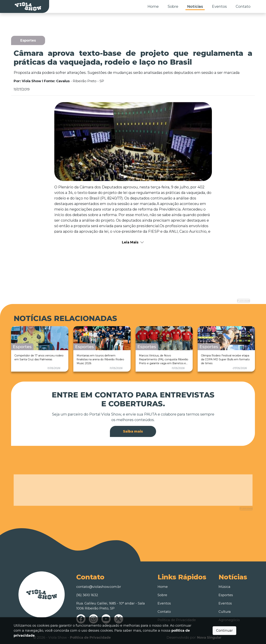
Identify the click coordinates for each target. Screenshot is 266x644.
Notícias (195, 6)
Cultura (225, 611)
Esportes (226, 594)
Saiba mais (133, 431)
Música (224, 586)
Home (153, 6)
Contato (243, 6)
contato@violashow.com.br (99, 586)
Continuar (224, 631)
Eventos (219, 6)
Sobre (173, 6)
